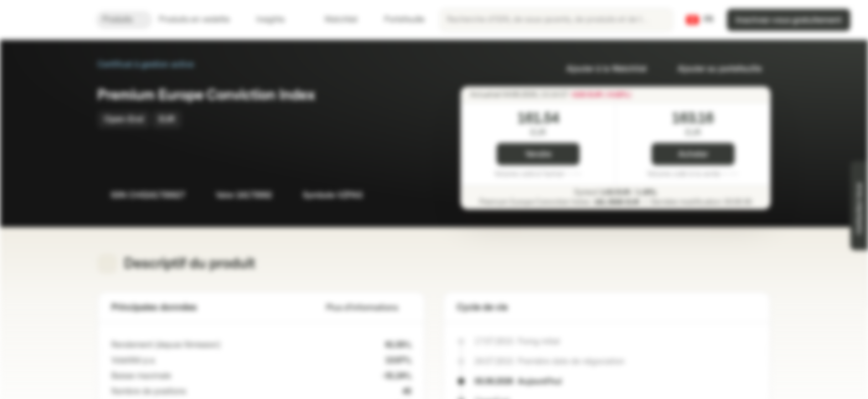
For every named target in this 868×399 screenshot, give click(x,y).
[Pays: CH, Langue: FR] (700, 20)
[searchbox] (556, 20)
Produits (124, 20)
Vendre (538, 154)
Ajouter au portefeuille (713, 69)
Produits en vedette (201, 20)
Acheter (693, 154)
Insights (277, 20)
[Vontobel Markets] (48, 20)
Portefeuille (398, 20)
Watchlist (334, 20)
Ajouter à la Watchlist (600, 69)
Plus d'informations (369, 308)
